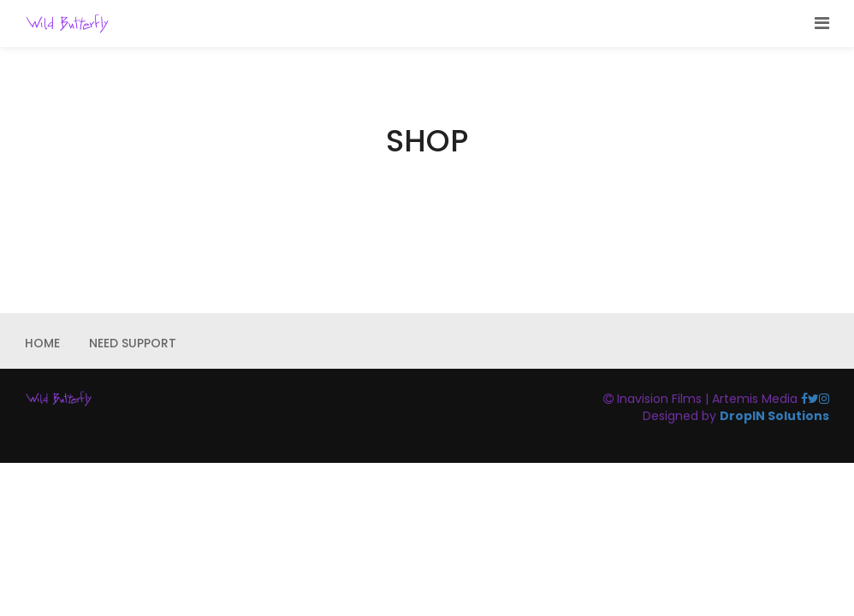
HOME (42, 343)
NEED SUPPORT (133, 343)
